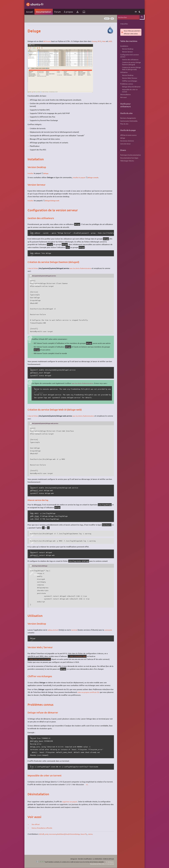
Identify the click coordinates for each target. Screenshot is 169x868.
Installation (123, 46)
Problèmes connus (125, 88)
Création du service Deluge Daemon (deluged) (130, 66)
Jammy (105, 19)
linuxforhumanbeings (78, 845)
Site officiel (38, 835)
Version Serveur (126, 53)
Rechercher (141, 17)
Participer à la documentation (129, 163)
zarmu (98, 845)
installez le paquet (81, 180)
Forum (59, 12)
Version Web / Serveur (128, 82)
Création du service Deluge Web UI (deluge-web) (130, 71)
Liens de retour (124, 151)
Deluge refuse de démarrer (130, 91)
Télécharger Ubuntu (126, 169)
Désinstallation (124, 100)
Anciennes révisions (126, 148)
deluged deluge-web (55, 203)
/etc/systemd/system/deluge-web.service (47, 432)
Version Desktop (127, 49)
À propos (70, 12)
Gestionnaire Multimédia (128, 127)
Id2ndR (43, 845)
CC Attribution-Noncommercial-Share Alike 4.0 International (99, 863)
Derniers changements (127, 124)
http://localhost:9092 (81, 665)
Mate (107, 41)
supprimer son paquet (72, 813)
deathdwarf (64, 845)
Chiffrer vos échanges (128, 85)
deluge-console (97, 180)
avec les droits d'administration (84, 271)
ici (95, 796)
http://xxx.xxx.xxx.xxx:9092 (43, 667)
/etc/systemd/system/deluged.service (46, 279)
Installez (32, 176)
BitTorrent (49, 41)
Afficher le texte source (127, 142)
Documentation (45, 12)
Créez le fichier (35, 271)
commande (33, 641)
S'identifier (123, 24)
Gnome (97, 41)
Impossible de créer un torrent (129, 95)
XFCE (102, 41)
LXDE (31, 44)
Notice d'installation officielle (44, 839)
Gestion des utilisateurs (129, 61)
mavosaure (55, 845)
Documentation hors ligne (128, 166)
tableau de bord (55, 638)
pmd (48, 845)
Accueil (31, 12)
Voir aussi (122, 103)
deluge (48, 176)
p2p (111, 19)
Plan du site (123, 130)
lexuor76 (90, 845)
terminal (77, 638)
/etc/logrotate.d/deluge (41, 574)
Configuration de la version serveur (128, 57)
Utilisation (123, 75)
